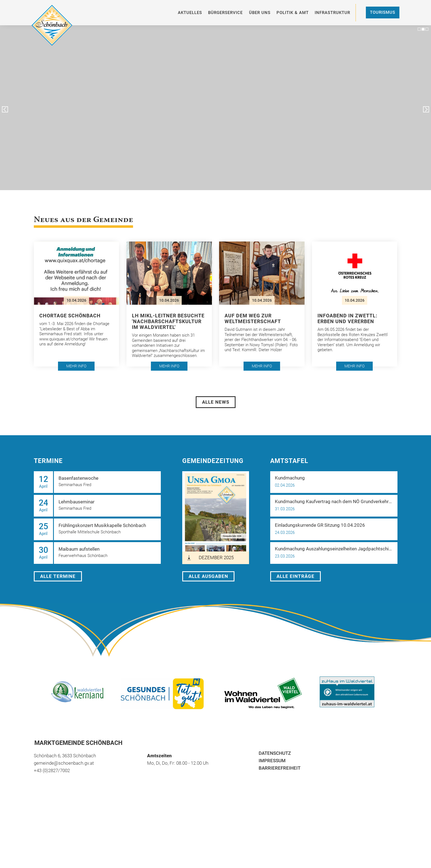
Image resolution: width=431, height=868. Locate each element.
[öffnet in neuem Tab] (216, 518)
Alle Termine (58, 576)
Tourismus (383, 12)
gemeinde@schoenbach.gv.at (64, 763)
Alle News (216, 402)
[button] (77, 304)
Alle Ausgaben (208, 576)
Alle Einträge (295, 576)
